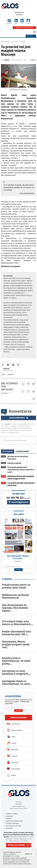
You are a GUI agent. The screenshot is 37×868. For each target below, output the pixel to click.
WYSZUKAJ (18, 570)
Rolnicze (12, 756)
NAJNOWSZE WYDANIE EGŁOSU (24, 28)
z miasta (23, 42)
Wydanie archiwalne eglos (14, 821)
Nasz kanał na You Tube (14, 826)
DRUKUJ (33, 60)
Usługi (11, 743)
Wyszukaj (31, 36)
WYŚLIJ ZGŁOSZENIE (16, 845)
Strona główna (5, 42)
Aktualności (15, 42)
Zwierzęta (12, 762)
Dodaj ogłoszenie (18, 718)
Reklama (9, 819)
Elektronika (13, 769)
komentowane (22, 451)
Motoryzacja (13, 724)
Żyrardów (19, 15)
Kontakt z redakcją (12, 814)
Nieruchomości (14, 730)
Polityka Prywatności (13, 823)
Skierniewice (19, 12)
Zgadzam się (29, 854)
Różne (11, 775)
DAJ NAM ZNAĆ (19, 494)
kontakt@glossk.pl (18, 502)
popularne (8, 451)
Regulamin (10, 816)
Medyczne (12, 749)
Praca (11, 737)
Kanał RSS (9, 828)
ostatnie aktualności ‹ (9, 371)
